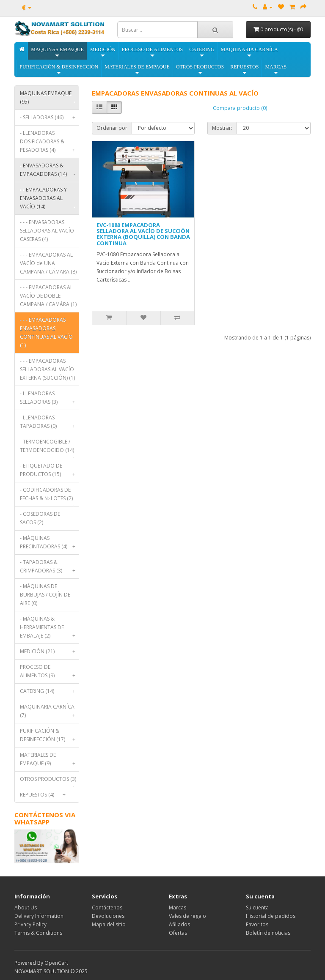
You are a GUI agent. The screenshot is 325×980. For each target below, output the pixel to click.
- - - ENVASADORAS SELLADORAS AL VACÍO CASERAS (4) (47, 231)
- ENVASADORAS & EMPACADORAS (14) (49, 172)
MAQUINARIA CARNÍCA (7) (49, 713)
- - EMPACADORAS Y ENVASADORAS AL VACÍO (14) (49, 200)
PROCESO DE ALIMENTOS (152, 53)
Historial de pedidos (271, 916)
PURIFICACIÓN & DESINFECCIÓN (59, 70)
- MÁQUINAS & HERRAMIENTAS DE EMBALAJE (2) (49, 629)
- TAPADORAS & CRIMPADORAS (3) (49, 568)
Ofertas (178, 933)
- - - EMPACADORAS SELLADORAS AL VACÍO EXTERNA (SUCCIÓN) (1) (47, 369)
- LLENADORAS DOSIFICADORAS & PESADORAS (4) (49, 144)
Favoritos (257, 924)
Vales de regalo (187, 916)
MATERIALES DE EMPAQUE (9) (49, 761)
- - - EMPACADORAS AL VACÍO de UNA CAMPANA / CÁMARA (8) (48, 263)
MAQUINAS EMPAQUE (57, 53)
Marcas (178, 907)
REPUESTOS (244, 70)
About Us (26, 907)
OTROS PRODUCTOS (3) (49, 781)
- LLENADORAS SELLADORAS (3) (49, 400)
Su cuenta (257, 907)
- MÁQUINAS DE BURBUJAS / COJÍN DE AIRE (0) (45, 595)
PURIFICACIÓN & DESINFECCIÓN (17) (49, 737)
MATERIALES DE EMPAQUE (137, 70)
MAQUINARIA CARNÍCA (249, 53)
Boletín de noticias (268, 933)
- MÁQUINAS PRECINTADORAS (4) (49, 544)
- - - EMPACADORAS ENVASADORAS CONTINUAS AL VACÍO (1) (46, 333)
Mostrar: (222, 128)
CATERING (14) (49, 691)
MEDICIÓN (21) (49, 652)
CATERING (202, 53)
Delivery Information (39, 916)
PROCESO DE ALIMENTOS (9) (49, 673)
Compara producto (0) (240, 108)
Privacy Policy (30, 924)
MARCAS (276, 70)
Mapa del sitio (109, 924)
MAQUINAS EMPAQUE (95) (49, 100)
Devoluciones (108, 916)
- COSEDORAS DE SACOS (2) (40, 518)
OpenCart (56, 963)
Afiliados (179, 924)
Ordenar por (112, 128)
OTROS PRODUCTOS (200, 70)
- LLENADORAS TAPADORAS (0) (49, 424)
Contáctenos (107, 907)
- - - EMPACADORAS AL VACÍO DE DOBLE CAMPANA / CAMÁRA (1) (48, 296)
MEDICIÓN (103, 53)
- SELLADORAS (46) (49, 118)
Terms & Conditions (38, 933)
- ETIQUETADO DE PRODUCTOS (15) (49, 472)
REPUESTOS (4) (44, 795)
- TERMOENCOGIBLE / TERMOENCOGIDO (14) (49, 448)
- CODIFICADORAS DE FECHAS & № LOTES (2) (49, 496)
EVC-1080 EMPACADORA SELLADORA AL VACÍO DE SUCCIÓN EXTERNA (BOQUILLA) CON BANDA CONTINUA (143, 234)
